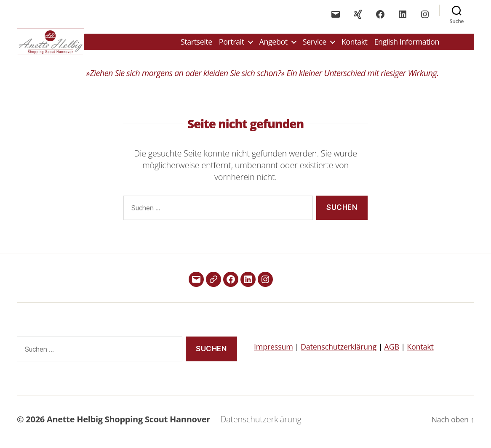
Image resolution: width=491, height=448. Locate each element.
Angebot (274, 44)
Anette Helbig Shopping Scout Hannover (128, 424)
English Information (407, 44)
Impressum (274, 352)
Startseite (196, 44)
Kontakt (355, 44)
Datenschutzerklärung (339, 352)
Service (315, 44)
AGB (392, 352)
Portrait (232, 44)
